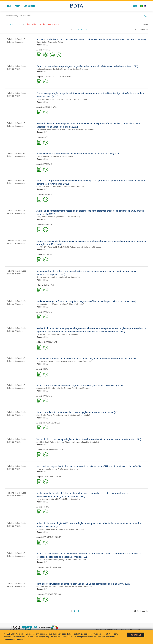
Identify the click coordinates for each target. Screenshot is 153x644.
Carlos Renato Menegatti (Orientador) (78, 586)
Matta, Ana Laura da (44, 99)
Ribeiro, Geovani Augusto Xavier (48, 361)
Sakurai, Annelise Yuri (44, 156)
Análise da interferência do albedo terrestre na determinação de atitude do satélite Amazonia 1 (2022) (86, 359)
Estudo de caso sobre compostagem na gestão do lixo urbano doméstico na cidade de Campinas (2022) (87, 66)
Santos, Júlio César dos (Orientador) (64, 334)
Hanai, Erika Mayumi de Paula (47, 560)
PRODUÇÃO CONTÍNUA (52, 567)
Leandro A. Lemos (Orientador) (65, 156)
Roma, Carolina (42, 499)
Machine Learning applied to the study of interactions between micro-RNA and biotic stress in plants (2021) (89, 466)
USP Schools (30, 6)
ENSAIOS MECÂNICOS (52, 423)
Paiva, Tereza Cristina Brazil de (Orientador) (72, 69)
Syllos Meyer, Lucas (44, 129)
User (135, 6)
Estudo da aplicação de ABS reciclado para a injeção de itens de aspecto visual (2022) (78, 412)
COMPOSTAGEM (50, 77)
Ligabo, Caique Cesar (44, 42)
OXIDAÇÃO (47, 255)
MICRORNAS (49, 477)
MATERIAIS (48, 164)
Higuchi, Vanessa (43, 277)
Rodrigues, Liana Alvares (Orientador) (70, 529)
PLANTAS (58, 477)
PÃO (52, 285)
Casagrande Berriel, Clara (46, 529)
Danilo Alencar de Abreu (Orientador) (71, 187)
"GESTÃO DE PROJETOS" (49, 25)
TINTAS (46, 507)
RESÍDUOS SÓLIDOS (64, 77)
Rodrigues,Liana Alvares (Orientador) (73, 560)
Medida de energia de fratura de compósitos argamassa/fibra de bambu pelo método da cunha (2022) (86, 301)
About (18, 6)
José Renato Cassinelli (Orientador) (77, 415)
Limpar (146, 24)
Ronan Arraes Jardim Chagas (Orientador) (76, 361)
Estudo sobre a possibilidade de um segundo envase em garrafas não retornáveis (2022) (80, 385)
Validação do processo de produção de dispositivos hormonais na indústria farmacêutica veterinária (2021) (89, 439)
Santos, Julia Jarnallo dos (46, 69)
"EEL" (22, 25)
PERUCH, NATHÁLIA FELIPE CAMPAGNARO (53, 247)
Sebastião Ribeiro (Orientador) (68, 217)
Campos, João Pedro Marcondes (49, 304)
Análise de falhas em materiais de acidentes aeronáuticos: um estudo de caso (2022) (78, 154)
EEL (46, 45)
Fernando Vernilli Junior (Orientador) (78, 388)
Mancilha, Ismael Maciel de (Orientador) (65, 277)
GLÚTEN (47, 285)
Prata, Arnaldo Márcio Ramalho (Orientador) (86, 247)
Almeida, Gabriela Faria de (46, 442)
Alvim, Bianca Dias (43, 334)
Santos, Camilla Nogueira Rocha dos (50, 388)
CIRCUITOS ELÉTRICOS (52, 594)
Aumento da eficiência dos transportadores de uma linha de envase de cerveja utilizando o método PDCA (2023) (91, 39)
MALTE (55, 342)
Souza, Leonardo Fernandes (47, 469)
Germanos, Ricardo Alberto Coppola (50, 586)
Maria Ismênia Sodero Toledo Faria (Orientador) (70, 99)
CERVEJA (47, 50)
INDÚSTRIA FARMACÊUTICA (54, 450)
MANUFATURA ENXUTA (52, 537)
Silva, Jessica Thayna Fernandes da (50, 415)
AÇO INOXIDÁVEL (50, 107)
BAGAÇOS (48, 342)
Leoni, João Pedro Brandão (46, 217)
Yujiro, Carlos (58, 42)
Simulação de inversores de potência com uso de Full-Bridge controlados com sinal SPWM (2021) (84, 584)
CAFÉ (45, 137)
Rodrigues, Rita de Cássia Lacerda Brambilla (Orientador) (73, 129)
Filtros (10, 24)
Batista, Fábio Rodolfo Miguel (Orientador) (64, 499)
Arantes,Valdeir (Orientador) (68, 469)
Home (9, 6)
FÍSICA (46, 369)
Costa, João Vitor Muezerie (46, 187)
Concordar (136, 635)
